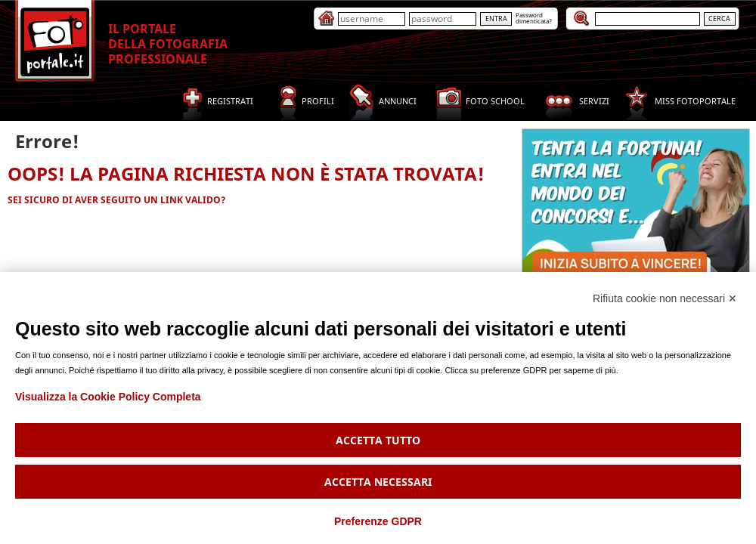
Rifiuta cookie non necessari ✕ (665, 298)
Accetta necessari (378, 482)
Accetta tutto (378, 440)
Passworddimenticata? (534, 18)
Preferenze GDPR (378, 521)
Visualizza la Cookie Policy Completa (108, 397)
